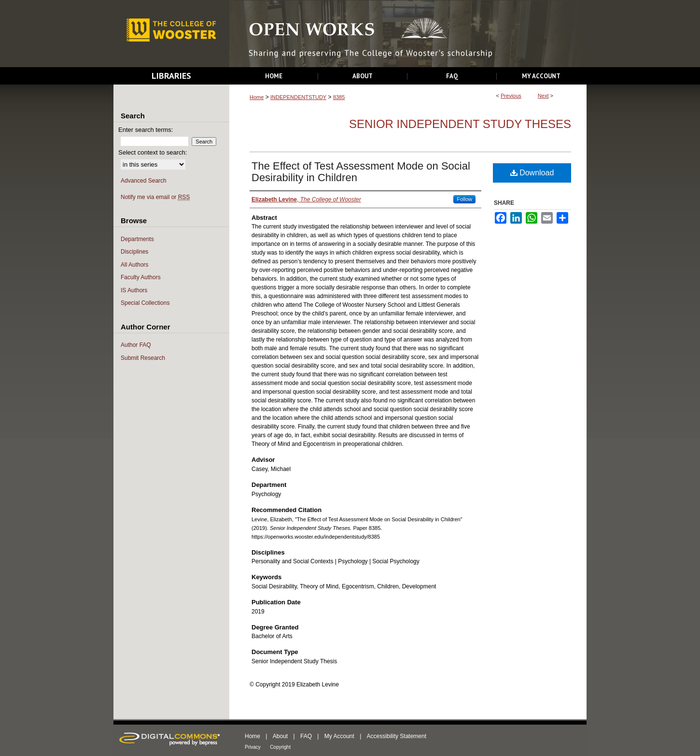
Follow (464, 199)
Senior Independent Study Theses (460, 124)
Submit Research (143, 358)
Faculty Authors (141, 277)
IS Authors (134, 290)
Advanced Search (144, 181)
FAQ (306, 736)
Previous (511, 96)
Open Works (408, 34)
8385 (339, 97)
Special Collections (145, 303)
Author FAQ (136, 345)
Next (543, 96)
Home (257, 97)
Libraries (171, 76)
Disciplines (134, 252)
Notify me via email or (155, 197)
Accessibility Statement (397, 736)
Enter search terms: (146, 130)
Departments (137, 239)
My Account (339, 736)
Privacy (253, 747)
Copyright (280, 747)
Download (532, 173)
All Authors (134, 265)
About (280, 736)
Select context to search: (153, 152)
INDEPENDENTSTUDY (298, 97)
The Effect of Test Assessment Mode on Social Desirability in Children (361, 172)
